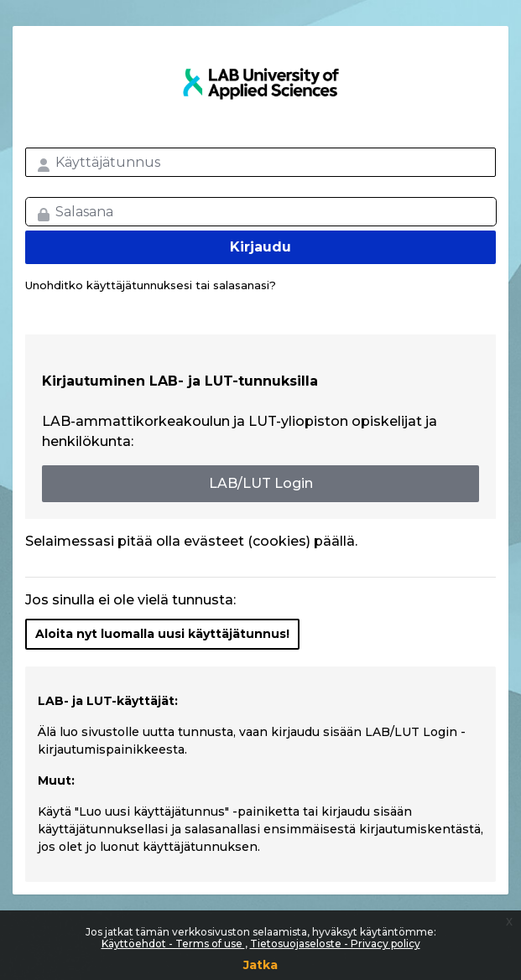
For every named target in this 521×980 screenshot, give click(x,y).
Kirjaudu (260, 247)
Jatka (260, 965)
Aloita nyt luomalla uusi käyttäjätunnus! (162, 634)
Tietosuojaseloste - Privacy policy (335, 944)
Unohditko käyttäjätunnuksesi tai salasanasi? (151, 285)
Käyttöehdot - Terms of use (173, 944)
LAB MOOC (260, 84)
